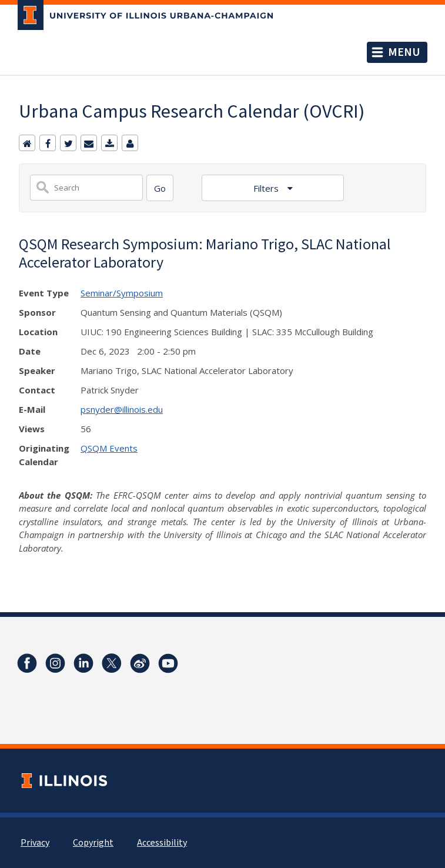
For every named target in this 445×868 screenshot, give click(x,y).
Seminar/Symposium (122, 293)
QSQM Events (109, 448)
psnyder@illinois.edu (122, 409)
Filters (267, 188)
